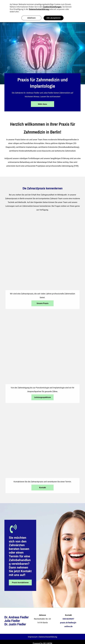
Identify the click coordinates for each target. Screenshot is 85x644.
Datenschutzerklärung (48, 637)
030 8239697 (68, 619)
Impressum (33, 637)
